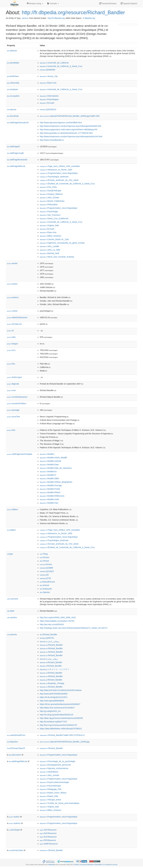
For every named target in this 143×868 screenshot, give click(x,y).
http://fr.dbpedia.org (56, 18)
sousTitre (13, 417)
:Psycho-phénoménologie (54, 782)
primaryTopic (16, 850)
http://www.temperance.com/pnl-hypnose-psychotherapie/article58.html (71, 126)
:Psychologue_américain (54, 177)
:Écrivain (47, 103)
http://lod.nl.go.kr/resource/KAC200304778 (58, 725)
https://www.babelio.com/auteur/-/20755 (57, 621)
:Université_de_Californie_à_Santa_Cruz (61, 66)
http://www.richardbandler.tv (52, 140)
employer (12, 89)
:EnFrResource (48, 837)
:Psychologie (49, 211)
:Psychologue (49, 99)
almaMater (13, 63)
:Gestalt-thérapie (51, 191)
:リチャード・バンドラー (54, 669)
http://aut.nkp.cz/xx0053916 (52, 624)
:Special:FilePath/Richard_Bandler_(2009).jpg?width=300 (70, 116)
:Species (45, 592)
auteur (12, 284)
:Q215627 (47, 571)
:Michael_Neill (49, 253)
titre (11, 430)
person (25, 18)
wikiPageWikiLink (16, 166)
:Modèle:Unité (49, 499)
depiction (12, 742)
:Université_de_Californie (54, 63)
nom (11, 390)
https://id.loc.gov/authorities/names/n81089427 (60, 704)
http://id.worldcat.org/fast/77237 (53, 722)
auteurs (13, 297)
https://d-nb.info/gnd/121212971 (54, 697)
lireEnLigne (14, 377)
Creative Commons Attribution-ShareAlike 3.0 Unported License (95, 865)
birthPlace (13, 76)
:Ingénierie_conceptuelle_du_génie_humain (62, 243)
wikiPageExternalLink (18, 123)
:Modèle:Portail (50, 489)
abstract (12, 51)
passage (13, 410)
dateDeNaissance (17, 317)
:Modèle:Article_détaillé (53, 458)
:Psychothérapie (50, 786)
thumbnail (13, 116)
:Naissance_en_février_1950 (56, 170)
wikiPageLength (15, 153)
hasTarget (14, 830)
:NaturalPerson (47, 582)
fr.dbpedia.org (89, 18)
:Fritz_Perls (48, 187)
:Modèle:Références (52, 496)
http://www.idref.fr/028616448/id (54, 694)
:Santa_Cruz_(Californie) (54, 218)
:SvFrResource (48, 830)
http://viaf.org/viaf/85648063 (52, 701)
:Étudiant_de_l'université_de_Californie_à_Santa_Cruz (67, 184)
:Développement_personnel (55, 765)
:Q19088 (46, 568)
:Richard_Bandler (48, 634)
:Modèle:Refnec (50, 492)
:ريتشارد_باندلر (50, 641)
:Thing (44, 554)
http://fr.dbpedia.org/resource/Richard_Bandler (73, 12)
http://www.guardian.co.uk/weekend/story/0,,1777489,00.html (66, 133)
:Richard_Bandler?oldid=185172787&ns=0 (62, 735)
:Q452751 (47, 638)
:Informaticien (49, 96)
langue (12, 344)
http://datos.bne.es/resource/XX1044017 (57, 708)
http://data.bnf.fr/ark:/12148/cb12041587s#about (61, 690)
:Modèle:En (48, 472)
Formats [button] (53, 3)
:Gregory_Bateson (51, 194)
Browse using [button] (35, 3)
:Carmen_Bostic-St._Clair (54, 239)
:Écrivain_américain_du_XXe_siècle (59, 180)
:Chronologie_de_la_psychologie (58, 761)
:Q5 (44, 575)
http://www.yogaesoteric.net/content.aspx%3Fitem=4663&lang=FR (69, 130)
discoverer (15, 755)
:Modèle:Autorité (50, 461)
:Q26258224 (48, 109)
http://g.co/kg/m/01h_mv (50, 711)
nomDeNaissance (17, 397)
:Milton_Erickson (50, 236)
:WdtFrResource (49, 844)
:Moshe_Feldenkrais (52, 201)
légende (13, 384)
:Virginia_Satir (49, 225)
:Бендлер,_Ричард (52, 683)
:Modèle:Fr (48, 475)
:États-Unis (48, 83)
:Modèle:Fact (49, 503)
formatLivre (14, 324)
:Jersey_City (49, 76)
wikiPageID (13, 147)
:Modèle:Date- (49, 465)
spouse (12, 109)
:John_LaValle (49, 246)
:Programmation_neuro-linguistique (59, 173)
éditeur (12, 509)
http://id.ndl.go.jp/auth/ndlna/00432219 (56, 715)
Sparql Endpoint (129, 3)
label (11, 611)
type (10, 554)
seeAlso (12, 617)
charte (12, 311)
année (12, 263)
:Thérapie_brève (50, 800)
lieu (11, 364)
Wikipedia (52, 865)
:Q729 (45, 578)
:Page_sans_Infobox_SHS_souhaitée (60, 166)
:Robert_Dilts (49, 796)
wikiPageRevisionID (17, 160)
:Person (44, 557)
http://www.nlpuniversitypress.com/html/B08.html (61, 123)
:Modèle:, (47, 454)
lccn (11, 350)
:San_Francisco (50, 215)
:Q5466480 (47, 70)
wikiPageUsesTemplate (20, 454)
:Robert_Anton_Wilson (53, 793)
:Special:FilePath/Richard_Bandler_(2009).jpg (65, 742)
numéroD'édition (17, 403)
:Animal (44, 585)
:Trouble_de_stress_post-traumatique (60, 803)
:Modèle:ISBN (49, 478)
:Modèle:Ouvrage (51, 485)
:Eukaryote (46, 589)
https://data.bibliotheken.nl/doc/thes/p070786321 (61, 729)
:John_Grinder (50, 198)
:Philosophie (49, 205)
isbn (11, 337)
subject (11, 530)
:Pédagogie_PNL (51, 789)
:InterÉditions (49, 772)
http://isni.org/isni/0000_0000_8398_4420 (58, 617)
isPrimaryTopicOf (16, 748)
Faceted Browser (108, 3)
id (10, 331)
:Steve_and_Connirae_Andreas (57, 257)
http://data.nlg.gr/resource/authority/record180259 (61, 718)
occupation (13, 96)
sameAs (12, 634)
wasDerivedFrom (16, 735)
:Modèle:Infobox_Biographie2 (56, 482)
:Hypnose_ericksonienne (54, 768)
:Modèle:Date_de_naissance (56, 468)
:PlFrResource (48, 840)
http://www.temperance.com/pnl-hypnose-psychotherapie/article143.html (71, 136)
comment (12, 599)
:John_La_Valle (50, 250)
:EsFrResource (48, 833)
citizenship (13, 83)
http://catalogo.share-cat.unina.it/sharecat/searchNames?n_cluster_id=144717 (74, 628)
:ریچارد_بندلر (49, 659)
